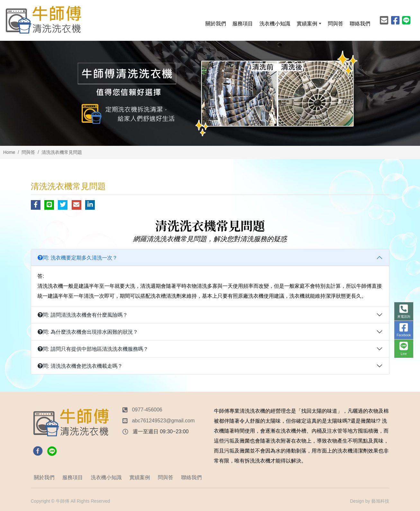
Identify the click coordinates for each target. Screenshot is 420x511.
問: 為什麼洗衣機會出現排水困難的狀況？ (88, 332)
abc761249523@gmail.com (163, 421)
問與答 (28, 152)
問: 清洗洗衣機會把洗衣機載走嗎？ (80, 366)
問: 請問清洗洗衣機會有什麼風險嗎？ (83, 315)
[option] (210, 93)
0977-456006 (147, 410)
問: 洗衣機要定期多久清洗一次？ (78, 258)
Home (9, 152)
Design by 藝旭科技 (370, 501)
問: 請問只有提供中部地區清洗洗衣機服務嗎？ (93, 349)
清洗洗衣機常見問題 (62, 152)
